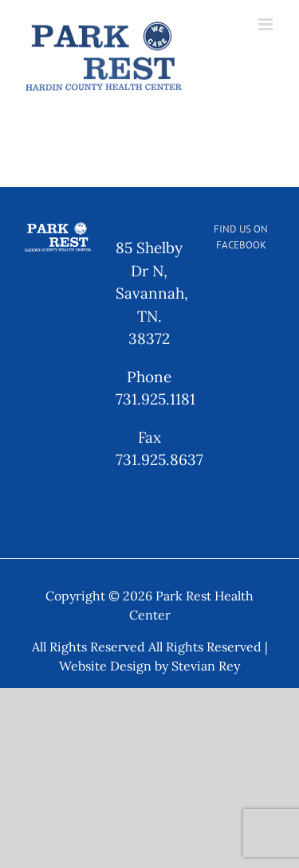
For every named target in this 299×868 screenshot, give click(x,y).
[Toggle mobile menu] (267, 24)
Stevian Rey (206, 666)
